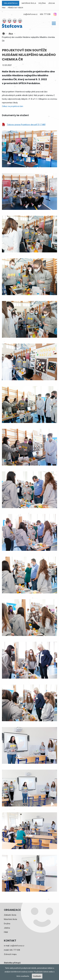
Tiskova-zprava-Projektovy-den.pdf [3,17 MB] (26, 125)
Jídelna (51, 3)
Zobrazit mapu (10, 954)
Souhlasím (37, 976)
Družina (42, 3)
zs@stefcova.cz (30, 14)
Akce (11, 34)
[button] (54, 23)
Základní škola (11, 3)
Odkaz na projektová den (13, 106)
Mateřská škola (29, 3)
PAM (4, 8)
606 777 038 (45, 14)
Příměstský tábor (15, 8)
